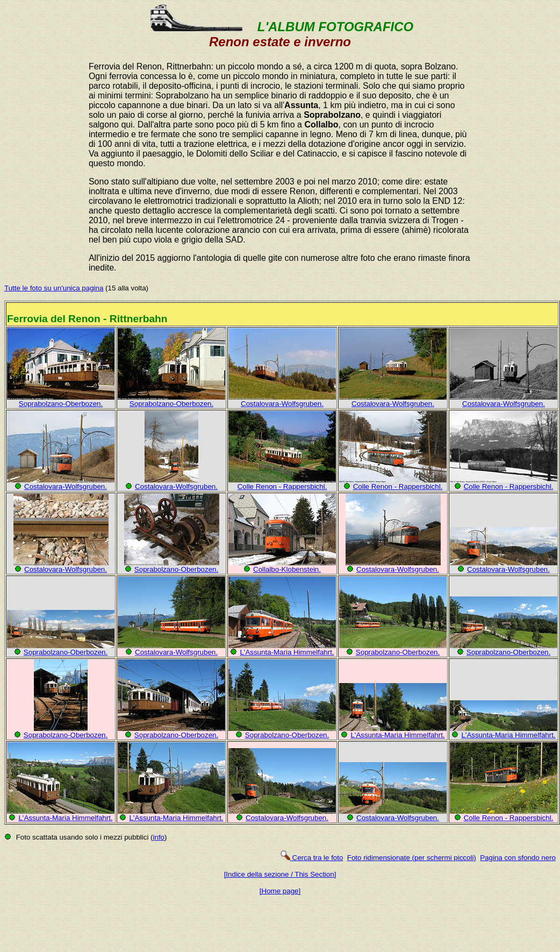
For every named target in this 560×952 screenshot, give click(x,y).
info (159, 837)
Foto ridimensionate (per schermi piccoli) (412, 858)
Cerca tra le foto (311, 858)
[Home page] (280, 891)
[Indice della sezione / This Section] (280, 874)
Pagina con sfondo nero (518, 858)
